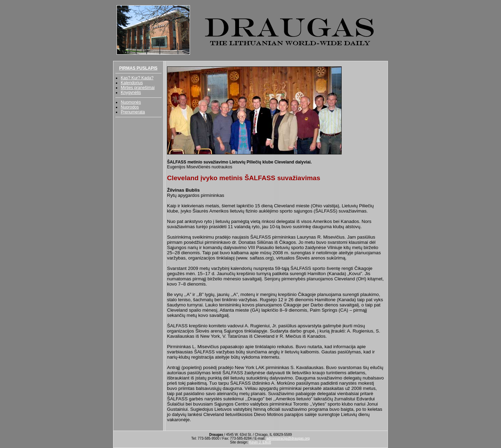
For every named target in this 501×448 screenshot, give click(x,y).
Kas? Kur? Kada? (137, 78)
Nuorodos (130, 107)
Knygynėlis (131, 93)
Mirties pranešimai (138, 88)
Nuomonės (131, 102)
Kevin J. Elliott (260, 442)
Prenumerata (133, 112)
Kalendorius (132, 83)
